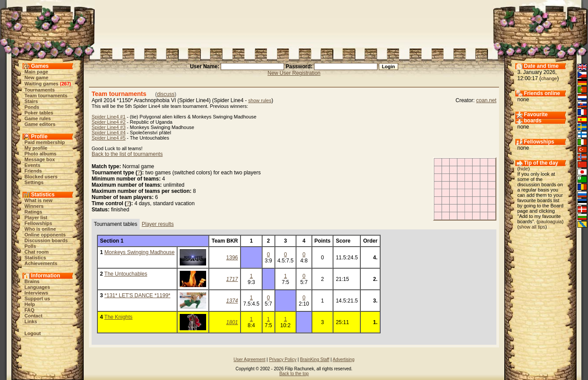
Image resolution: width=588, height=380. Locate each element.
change (549, 78)
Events (33, 165)
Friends (33, 171)
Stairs (31, 101)
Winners (34, 206)
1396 (232, 258)
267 (65, 84)
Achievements (41, 263)
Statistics (35, 258)
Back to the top (294, 374)
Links (31, 321)
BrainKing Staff (315, 360)
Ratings (33, 212)
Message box (40, 159)
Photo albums (41, 154)
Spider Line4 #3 (109, 127)
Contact (34, 316)
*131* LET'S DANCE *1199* (137, 295)
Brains (32, 281)
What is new (39, 200)
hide (523, 169)
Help (30, 304)
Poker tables (39, 113)
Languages (37, 287)
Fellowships (39, 223)
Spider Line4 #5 (109, 138)
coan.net (486, 100)
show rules (260, 100)
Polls (30, 246)
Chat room (37, 252)
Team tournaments (46, 96)
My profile (36, 148)
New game (37, 77)
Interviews (37, 293)
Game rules (38, 118)
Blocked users (41, 177)
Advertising (343, 360)
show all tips (532, 227)
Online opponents (45, 235)
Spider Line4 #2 (109, 122)
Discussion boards (46, 240)
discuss (166, 94)
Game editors (40, 124)
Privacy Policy (283, 360)
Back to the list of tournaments (127, 154)
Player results (158, 224)
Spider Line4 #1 (109, 117)
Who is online (41, 229)
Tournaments (40, 90)
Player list (36, 218)
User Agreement (249, 360)
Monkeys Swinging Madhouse (139, 252)
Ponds (32, 107)
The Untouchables (126, 274)
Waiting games (42, 84)
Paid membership (45, 142)
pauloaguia (550, 221)
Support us (37, 299)
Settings (34, 182)
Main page (37, 72)
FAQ (30, 310)
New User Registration (294, 73)
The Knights (118, 317)
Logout (33, 333)
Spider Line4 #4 (109, 133)
